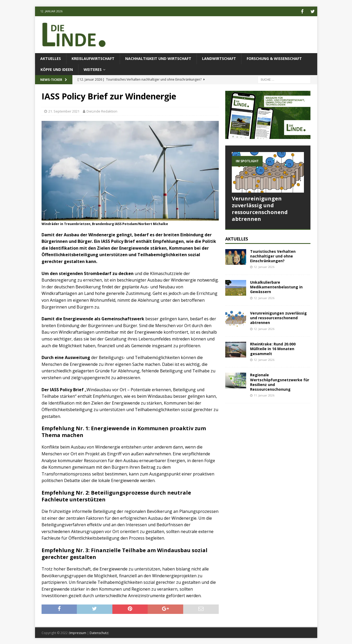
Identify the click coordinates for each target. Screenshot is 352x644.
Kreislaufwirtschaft (93, 58)
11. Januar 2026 (264, 395)
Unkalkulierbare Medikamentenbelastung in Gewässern (276, 286)
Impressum (78, 632)
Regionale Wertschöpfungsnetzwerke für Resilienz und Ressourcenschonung (280, 382)
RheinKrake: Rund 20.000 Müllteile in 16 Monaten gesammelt (273, 348)
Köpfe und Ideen (57, 69)
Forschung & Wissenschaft (274, 58)
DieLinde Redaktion (102, 111)
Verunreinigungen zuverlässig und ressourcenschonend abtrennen (260, 208)
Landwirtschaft (219, 58)
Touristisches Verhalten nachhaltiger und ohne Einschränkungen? (273, 256)
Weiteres (93, 69)
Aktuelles (51, 58)
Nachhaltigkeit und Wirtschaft (158, 58)
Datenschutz (99, 632)
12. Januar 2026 (264, 266)
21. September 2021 (64, 111)
